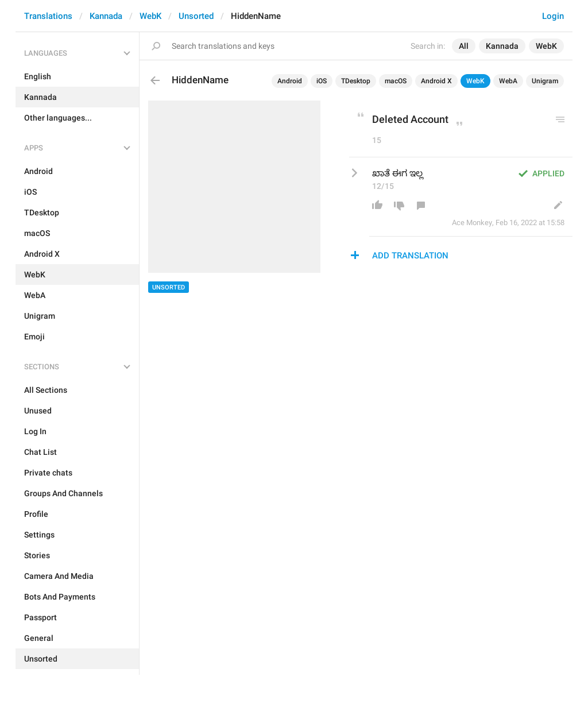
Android (290, 81)
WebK (150, 16)
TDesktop (356, 81)
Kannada (106, 16)
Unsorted (196, 16)
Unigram (545, 81)
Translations (48, 16)
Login (553, 16)
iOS (322, 81)
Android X (436, 81)
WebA (508, 81)
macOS (396, 81)
